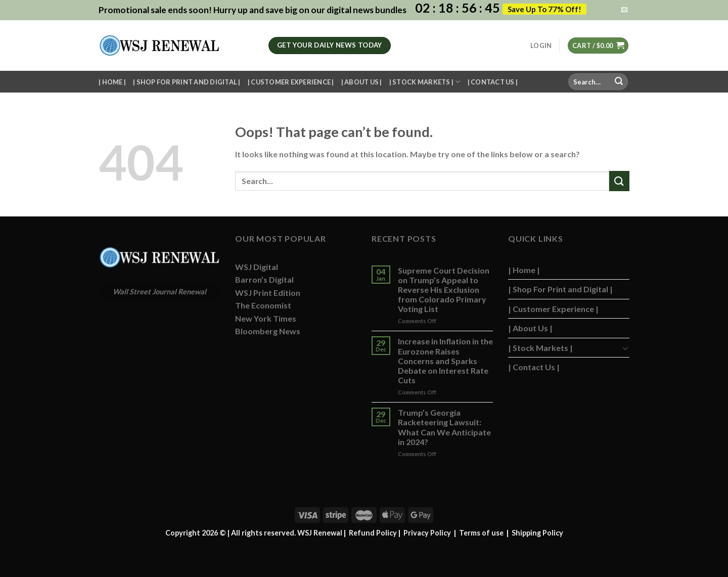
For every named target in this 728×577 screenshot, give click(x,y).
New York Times (266, 318)
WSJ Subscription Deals (382, 491)
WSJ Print (588, 491)
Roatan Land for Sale (406, 554)
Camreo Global (544, 554)
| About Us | (362, 82)
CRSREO (221, 554)
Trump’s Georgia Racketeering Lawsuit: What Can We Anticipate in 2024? (444, 427)
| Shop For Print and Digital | (187, 82)
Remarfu (309, 491)
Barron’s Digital (264, 279)
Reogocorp (281, 554)
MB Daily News (455, 554)
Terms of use (481, 533)
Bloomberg (249, 554)
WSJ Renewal (315, 554)
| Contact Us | (493, 82)
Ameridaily (249, 491)
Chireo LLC (171, 554)
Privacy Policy (427, 533)
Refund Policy (373, 533)
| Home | (112, 82)
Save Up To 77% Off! (544, 9)
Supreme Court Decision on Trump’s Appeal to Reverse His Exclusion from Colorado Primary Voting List (444, 290)
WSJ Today (466, 491)
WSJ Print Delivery (550, 491)
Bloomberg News (268, 331)
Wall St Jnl (336, 491)
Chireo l (197, 554)
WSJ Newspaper (211, 491)
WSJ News (141, 491)
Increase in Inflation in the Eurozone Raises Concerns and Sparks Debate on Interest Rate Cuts (445, 361)
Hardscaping (432, 491)
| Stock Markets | (425, 82)
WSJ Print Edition (268, 293)
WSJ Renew (172, 491)
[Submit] (619, 82)
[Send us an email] (624, 10)
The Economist (263, 305)
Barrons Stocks (504, 491)
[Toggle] (625, 348)
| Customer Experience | (291, 82)
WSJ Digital (257, 267)
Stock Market (583, 554)
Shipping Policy (537, 533)
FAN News (141, 554)
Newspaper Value (499, 554)
